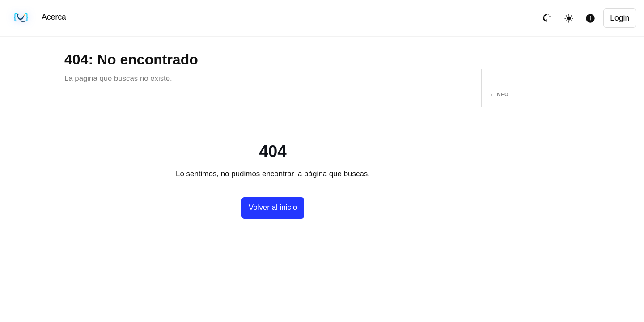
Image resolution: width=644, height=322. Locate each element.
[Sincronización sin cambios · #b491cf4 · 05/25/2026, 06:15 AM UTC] (21, 18)
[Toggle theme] (569, 18)
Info (502, 94)
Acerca (54, 17)
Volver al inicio (273, 207)
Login (620, 18)
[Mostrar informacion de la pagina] (590, 18)
